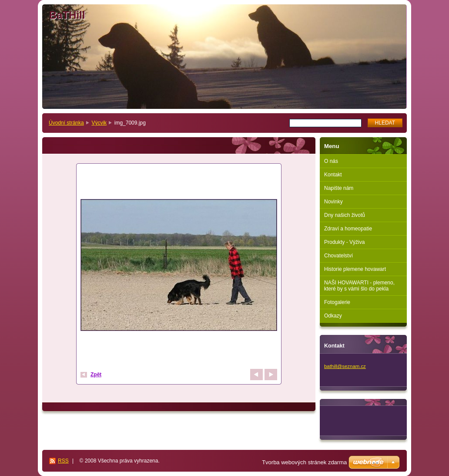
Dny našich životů (345, 215)
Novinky (333, 202)
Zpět (96, 375)
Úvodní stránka (66, 123)
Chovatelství (338, 256)
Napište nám (339, 188)
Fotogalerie (337, 302)
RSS (63, 461)
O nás (331, 161)
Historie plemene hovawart (355, 269)
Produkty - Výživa (344, 242)
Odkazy (333, 316)
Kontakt (333, 175)
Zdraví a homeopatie (348, 229)
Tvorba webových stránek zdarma (304, 462)
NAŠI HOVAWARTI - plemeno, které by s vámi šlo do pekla (359, 286)
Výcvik (99, 123)
